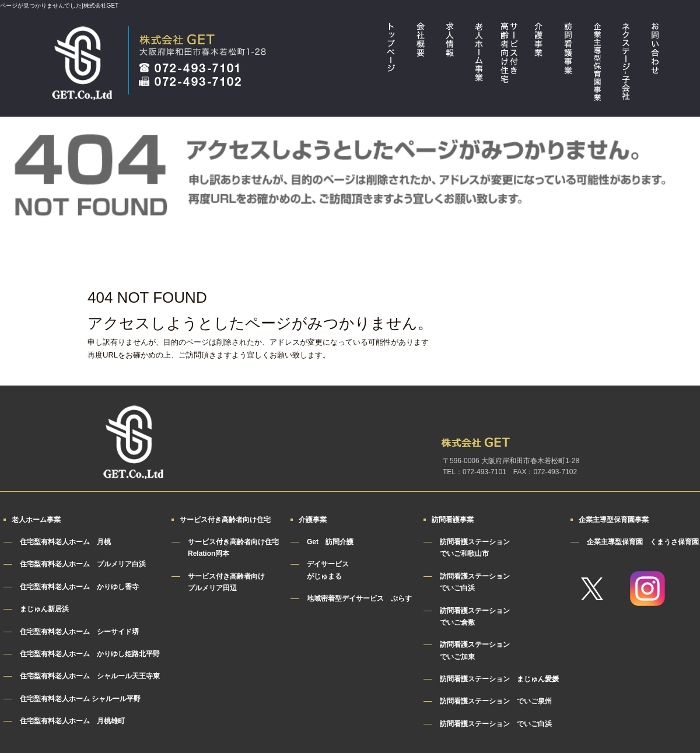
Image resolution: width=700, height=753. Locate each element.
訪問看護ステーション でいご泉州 (496, 701)
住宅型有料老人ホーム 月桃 (65, 542)
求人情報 (451, 65)
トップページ (393, 65)
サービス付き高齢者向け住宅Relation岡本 (233, 548)
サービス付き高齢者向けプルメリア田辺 (226, 582)
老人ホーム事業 (480, 65)
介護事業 (538, 65)
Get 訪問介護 (330, 542)
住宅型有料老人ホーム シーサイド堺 (79, 632)
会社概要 (422, 65)
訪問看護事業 (568, 65)
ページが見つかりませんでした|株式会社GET (59, 6)
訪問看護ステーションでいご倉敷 (475, 617)
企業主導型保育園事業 (597, 65)
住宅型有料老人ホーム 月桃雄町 (72, 721)
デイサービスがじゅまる (328, 570)
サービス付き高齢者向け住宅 (509, 65)
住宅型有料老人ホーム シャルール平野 (80, 699)
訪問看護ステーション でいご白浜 (496, 724)
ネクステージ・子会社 (626, 65)
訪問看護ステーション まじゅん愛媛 (499, 679)
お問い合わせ (655, 65)
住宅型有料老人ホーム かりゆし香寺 (79, 587)
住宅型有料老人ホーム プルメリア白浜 (83, 564)
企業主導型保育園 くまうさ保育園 (643, 542)
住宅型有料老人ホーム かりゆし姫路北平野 (90, 654)
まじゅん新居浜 (44, 609)
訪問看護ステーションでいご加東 (475, 650)
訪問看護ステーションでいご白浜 (475, 582)
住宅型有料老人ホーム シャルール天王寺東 (90, 676)
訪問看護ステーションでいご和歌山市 (475, 548)
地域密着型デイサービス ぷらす (359, 598)
